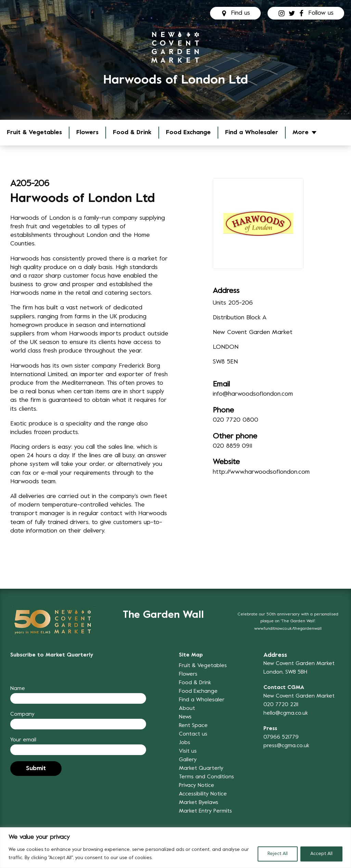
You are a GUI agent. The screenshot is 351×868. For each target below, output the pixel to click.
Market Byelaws (199, 803)
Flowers (87, 133)
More (301, 133)
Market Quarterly (201, 768)
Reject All (278, 854)
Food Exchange (188, 133)
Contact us (193, 734)
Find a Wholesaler (252, 133)
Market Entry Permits (205, 811)
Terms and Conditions (206, 777)
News (185, 717)
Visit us (188, 751)
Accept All (321, 854)
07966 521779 (281, 737)
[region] (175, 848)
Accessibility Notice (203, 794)
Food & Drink (132, 133)
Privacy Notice (197, 786)
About (187, 709)
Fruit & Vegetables (34, 133)
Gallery (188, 760)
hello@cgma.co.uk (286, 713)
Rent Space (193, 726)
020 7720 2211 (281, 705)
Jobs (185, 743)
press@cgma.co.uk (286, 746)
